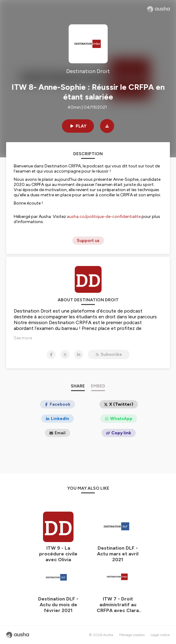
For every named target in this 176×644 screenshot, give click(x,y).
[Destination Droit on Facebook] (51, 355)
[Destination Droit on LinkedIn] (79, 355)
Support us (88, 241)
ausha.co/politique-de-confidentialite (104, 217)
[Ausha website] (158, 9)
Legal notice (160, 635)
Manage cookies (132, 635)
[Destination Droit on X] (65, 355)
